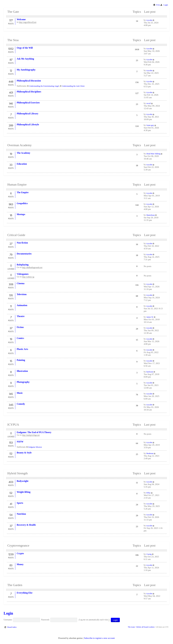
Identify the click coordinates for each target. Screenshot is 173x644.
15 (11, 361)
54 (11, 515)
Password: (45, 620)
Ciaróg (149, 554)
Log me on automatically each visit (95, 620)
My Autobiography (26, 70)
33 (11, 165)
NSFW (20, 442)
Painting (21, 360)
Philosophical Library (28, 114)
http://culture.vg (28, 277)
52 (11, 453)
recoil (148, 103)
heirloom (150, 372)
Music (20, 393)
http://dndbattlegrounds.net (32, 267)
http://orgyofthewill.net (28, 22)
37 (11, 328)
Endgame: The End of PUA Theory (34, 432)
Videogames (23, 274)
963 (11, 204)
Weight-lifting (24, 492)
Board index (12, 627)
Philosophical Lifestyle (28, 124)
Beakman (150, 453)
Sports (20, 503)
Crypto (20, 553)
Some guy (150, 125)
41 (11, 504)
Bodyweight (23, 481)
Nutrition (21, 514)
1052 (11, 49)
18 (11, 215)
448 (11, 81)
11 (11, 306)
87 (11, 60)
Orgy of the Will (25, 48)
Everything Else (25, 593)
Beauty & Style (24, 453)
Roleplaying (23, 265)
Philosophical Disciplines (29, 92)
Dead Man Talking (153, 154)
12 (11, 70)
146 (11, 103)
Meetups (21, 214)
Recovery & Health (26, 525)
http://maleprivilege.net (31, 435)
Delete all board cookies (145, 627)
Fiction (20, 327)
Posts (11, 24)
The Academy (23, 153)
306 (11, 284)
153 (11, 442)
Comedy (21, 404)
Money (20, 564)
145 (11, 394)
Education (22, 164)
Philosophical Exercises (28, 103)
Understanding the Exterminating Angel (44, 86)
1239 (11, 554)
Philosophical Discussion (29, 81)
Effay (148, 493)
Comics (20, 338)
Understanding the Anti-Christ (73, 86)
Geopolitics (22, 203)
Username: (8, 620)
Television (22, 294)
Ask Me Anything (25, 59)
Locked (11, 269)
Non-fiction (22, 243)
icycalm (149, 20)
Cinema (21, 283)
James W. (150, 317)
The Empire (23, 192)
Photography (23, 382)
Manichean (151, 215)
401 (11, 92)
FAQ (158, 5)
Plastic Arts (22, 349)
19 (11, 154)
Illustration (22, 371)
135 (11, 295)
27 (11, 244)
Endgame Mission (35, 447)
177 (11, 20)
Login (166, 5)
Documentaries (24, 254)
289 (11, 125)
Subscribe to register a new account (99, 638)
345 (11, 405)
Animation (22, 305)
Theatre (21, 316)
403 (11, 482)
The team (131, 627)
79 (11, 254)
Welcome (21, 19)
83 (11, 565)
